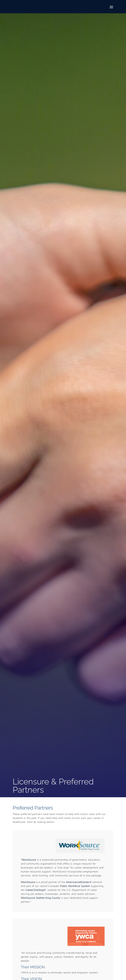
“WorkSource (29, 860)
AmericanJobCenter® (79, 882)
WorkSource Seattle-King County (41, 898)
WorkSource (28, 882)
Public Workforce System (75, 886)
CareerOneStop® (36, 890)
